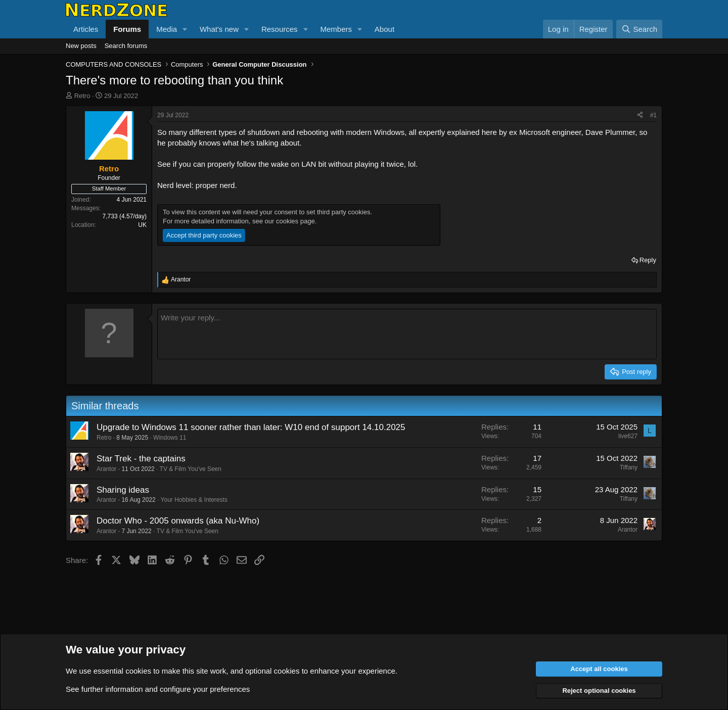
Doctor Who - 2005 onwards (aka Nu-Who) (178, 521)
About (384, 29)
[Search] (639, 29)
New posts (81, 46)
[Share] (640, 115)
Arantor (106, 469)
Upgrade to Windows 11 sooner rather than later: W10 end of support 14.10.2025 (251, 427)
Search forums (126, 46)
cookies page (295, 221)
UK (142, 225)
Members (336, 29)
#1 (653, 115)
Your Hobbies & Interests (194, 500)
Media (167, 29)
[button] (185, 29)
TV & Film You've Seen (191, 469)
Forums (127, 29)
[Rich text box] (407, 334)
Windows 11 (170, 438)
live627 (628, 436)
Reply (648, 260)
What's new (219, 29)
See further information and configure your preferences (158, 689)
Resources (280, 29)
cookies (138, 671)
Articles (86, 29)
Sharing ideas (123, 490)
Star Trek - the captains (141, 459)
